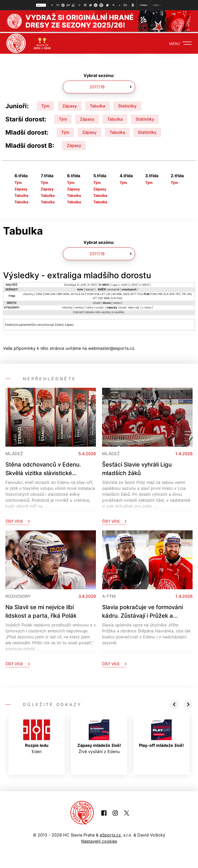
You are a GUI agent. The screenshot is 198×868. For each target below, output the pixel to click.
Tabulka (97, 105)
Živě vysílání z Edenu (99, 736)
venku (117, 302)
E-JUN (82, 284)
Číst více (18, 520)
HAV (53, 293)
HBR (59, 293)
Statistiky (127, 105)
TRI (184, 293)
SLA (166, 293)
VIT (95, 297)
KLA (78, 293)
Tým (45, 105)
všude (97, 302)
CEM (39, 293)
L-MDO (145, 284)
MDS (126, 293)
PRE (160, 293)
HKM (66, 293)
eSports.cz (110, 834)
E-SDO (93, 284)
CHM (46, 293)
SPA (172, 293)
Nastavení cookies (99, 840)
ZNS (119, 297)
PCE (140, 293)
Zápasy (70, 105)
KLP (84, 293)
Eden (37, 736)
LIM (113, 293)
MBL (119, 293)
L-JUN (123, 284)
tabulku (90, 311)
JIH (72, 293)
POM (154, 293)
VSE (100, 297)
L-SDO (133, 284)
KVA (97, 293)
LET (103, 293)
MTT (134, 293)
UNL (189, 293)
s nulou (147, 307)
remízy (79, 307)
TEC (178, 293)
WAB (107, 297)
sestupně (113, 288)
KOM (90, 293)
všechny (28, 293)
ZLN (113, 297)
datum (90, 288)
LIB (108, 293)
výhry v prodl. (95, 307)
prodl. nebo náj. (130, 307)
